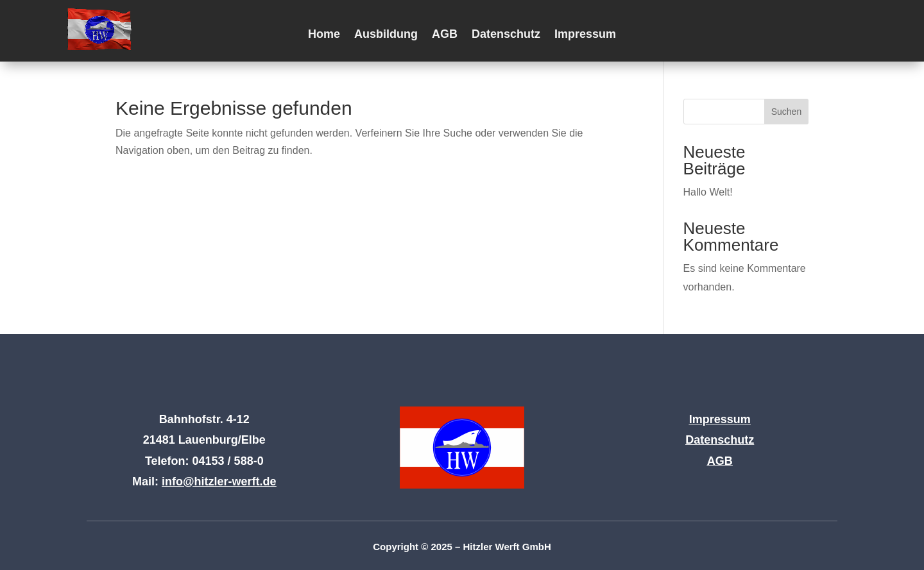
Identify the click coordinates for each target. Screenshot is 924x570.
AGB (445, 35)
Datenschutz (506, 35)
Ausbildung (386, 35)
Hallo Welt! (708, 192)
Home (324, 35)
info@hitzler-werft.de (219, 482)
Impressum (585, 35)
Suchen (786, 112)
